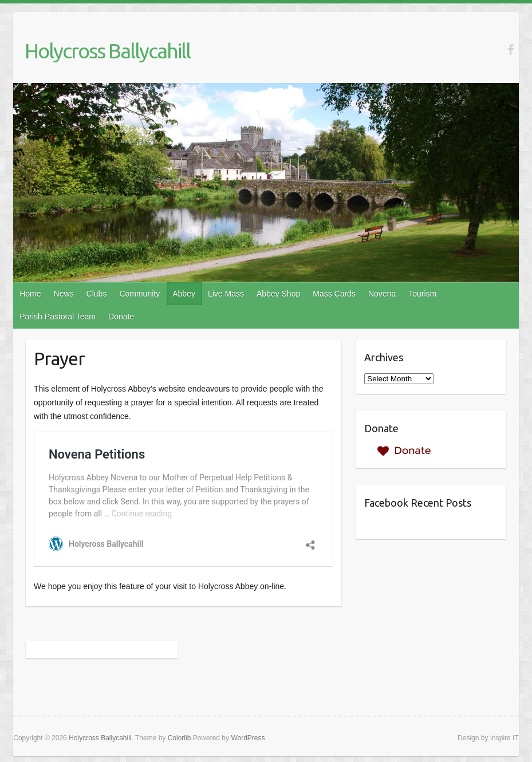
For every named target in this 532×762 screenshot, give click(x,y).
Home (30, 294)
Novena (382, 294)
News (64, 294)
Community (139, 294)
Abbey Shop (278, 294)
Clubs (97, 294)
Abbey (184, 294)
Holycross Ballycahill (107, 51)
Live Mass (226, 294)
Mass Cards (334, 294)
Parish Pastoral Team (58, 317)
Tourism (422, 294)
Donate (121, 317)
